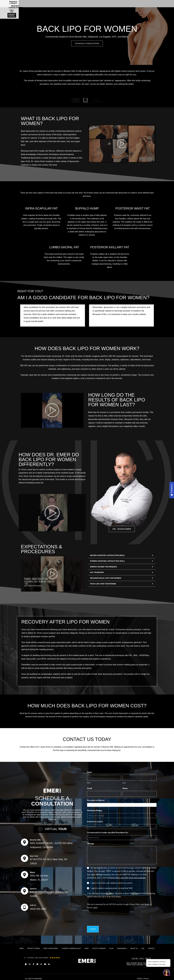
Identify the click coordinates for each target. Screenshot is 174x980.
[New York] (25, 858)
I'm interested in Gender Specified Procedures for (108, 832)
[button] (122, 556)
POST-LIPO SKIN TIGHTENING (103, 584)
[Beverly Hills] (25, 841)
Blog (111, 947)
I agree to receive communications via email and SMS (112, 888)
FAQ (143, 947)
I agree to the (111, 883)
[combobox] (122, 805)
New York (34, 855)
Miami (33, 872)
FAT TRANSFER (97, 573)
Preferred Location (95, 821)
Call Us (33, 904)
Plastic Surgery (99, 947)
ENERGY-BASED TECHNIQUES (103, 567)
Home (21, 947)
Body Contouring (51, 947)
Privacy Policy (135, 904)
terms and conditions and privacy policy (117, 883)
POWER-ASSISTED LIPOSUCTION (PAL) (107, 561)
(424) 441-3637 (38, 908)
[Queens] (25, 890)
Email (90, 789)
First (89, 783)
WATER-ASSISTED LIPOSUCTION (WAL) (107, 556)
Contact (151, 947)
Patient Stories (34, 947)
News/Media (122, 947)
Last (124, 783)
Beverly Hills (35, 839)
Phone (126, 789)
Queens (33, 888)
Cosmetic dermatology (71, 947)
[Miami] (25, 874)
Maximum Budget (94, 810)
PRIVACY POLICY (143, 977)
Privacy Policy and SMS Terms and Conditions (127, 877)
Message (91, 843)
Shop (87, 947)
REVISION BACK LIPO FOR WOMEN (106, 578)
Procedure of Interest (96, 800)
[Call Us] (25, 907)
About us (134, 947)
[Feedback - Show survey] (172, 490)
